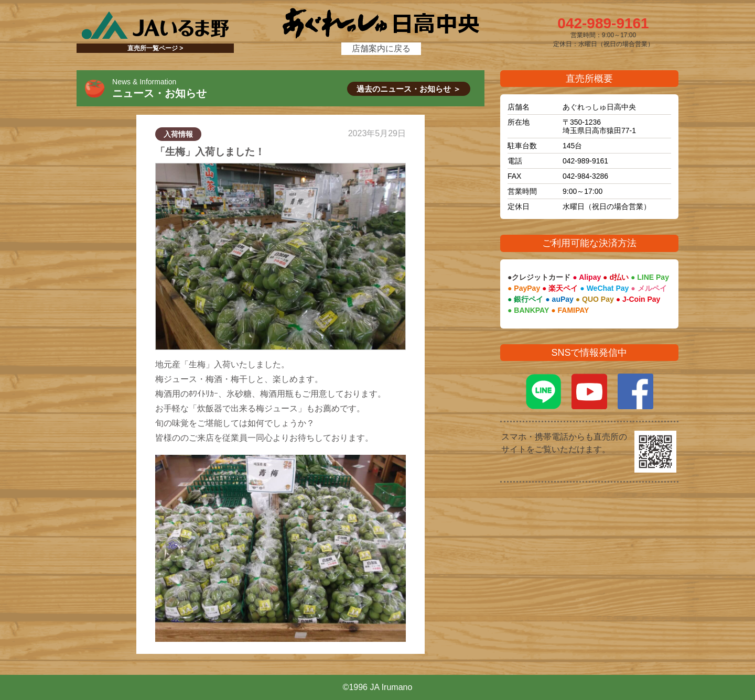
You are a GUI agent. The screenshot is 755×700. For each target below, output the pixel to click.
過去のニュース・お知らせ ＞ (409, 89)
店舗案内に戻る (381, 48)
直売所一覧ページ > (155, 48)
